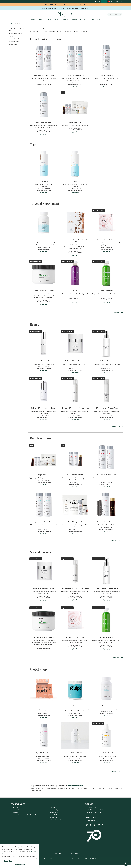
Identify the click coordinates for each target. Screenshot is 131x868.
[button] (126, 863)
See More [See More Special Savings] (117, 657)
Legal (57, 862)
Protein (48, 20)
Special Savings (14, 41)
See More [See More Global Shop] (117, 771)
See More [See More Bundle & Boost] (117, 540)
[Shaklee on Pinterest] (103, 828)
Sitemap (63, 862)
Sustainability (55, 811)
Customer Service (93, 808)
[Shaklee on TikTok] (95, 827)
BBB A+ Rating (73, 856)
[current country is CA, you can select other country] (111, 1)
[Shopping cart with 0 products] (104, 1)
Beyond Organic (56, 814)
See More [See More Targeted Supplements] (117, 313)
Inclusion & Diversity (57, 824)
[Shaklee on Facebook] (91, 828)
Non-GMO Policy (56, 817)
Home (13, 23)
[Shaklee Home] (65, 14)
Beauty (56, 20)
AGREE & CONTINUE (20, 864)
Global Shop (13, 44)
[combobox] (114, 14)
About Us (16, 808)
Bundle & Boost (14, 39)
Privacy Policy (49, 862)
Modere (75, 20)
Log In (97, 1)
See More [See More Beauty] (117, 426)
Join (98, 20)
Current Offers (18, 811)
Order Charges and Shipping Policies (101, 811)
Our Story (91, 20)
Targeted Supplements (16, 34)
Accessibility (54, 821)
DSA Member (59, 856)
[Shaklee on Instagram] (87, 828)
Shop (33, 20)
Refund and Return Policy (97, 814)
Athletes (16, 814)
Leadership (54, 808)
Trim (10, 31)
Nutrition (40, 20)
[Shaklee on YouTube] (99, 828)
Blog (92, 823)
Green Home (65, 20)
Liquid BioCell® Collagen (17, 28)
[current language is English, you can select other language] (119, 1)
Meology (82, 20)
